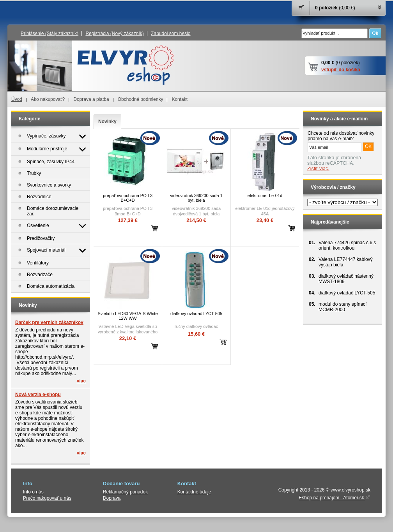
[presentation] (107, 122)
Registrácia (114, 33)
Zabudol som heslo (171, 33)
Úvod (17, 99)
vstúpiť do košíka (341, 70)
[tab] (107, 122)
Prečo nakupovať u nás (47, 498)
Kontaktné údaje (194, 492)
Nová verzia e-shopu (38, 395)
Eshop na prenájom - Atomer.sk (335, 498)
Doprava (112, 498)
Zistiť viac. (318, 169)
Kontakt (180, 99)
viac (81, 381)
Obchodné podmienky (141, 99)
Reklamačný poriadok (125, 492)
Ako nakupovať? (48, 99)
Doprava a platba (91, 99)
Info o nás (33, 492)
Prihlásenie (50, 33)
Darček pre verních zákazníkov (49, 322)
